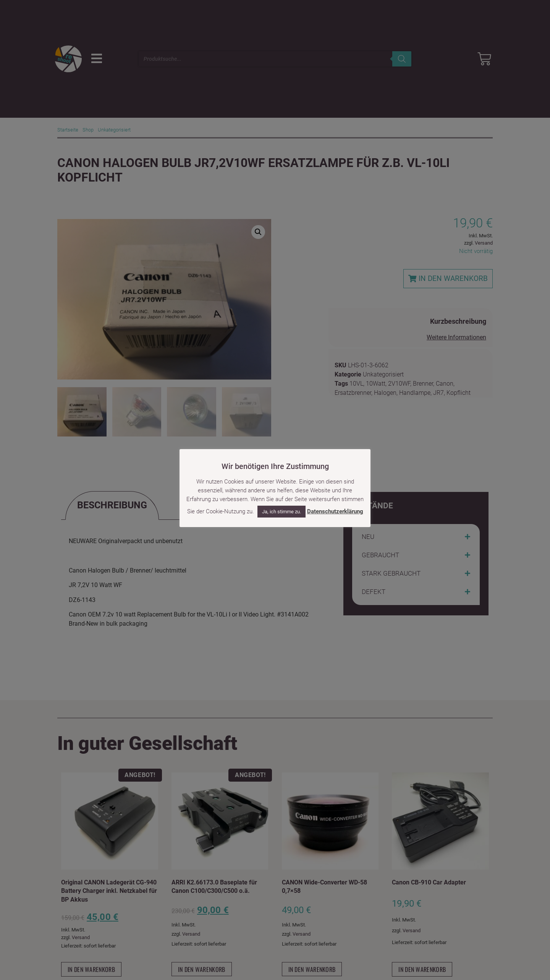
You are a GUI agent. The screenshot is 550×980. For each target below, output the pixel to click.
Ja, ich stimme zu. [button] (281, 512)
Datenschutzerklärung (335, 511)
